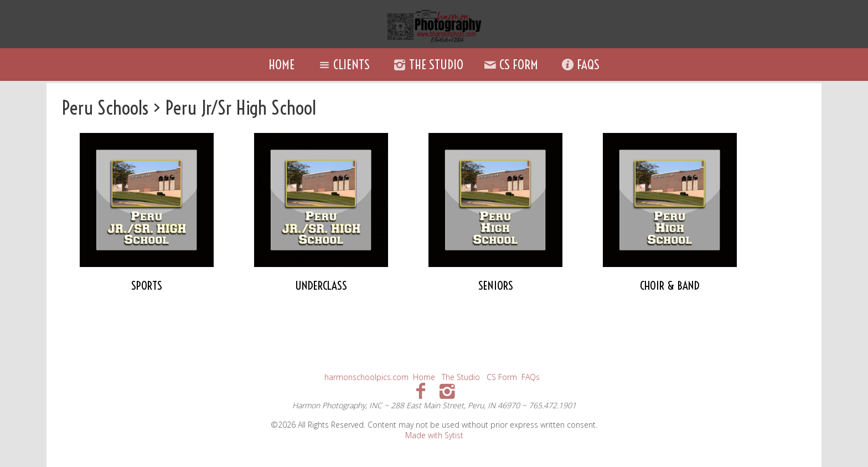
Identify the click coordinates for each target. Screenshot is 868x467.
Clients (343, 65)
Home (281, 65)
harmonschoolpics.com (366, 377)
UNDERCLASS (321, 285)
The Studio (427, 65)
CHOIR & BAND (670, 285)
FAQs (579, 65)
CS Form (510, 65)
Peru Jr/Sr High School (241, 108)
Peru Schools (105, 108)
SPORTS (147, 285)
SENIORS (496, 285)
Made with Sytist (434, 435)
